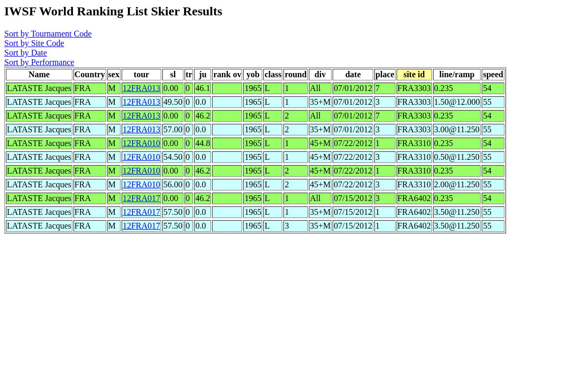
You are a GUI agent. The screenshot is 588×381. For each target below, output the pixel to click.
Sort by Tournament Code (48, 34)
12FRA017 (141, 198)
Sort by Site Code (34, 43)
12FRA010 (141, 143)
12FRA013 (141, 88)
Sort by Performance (39, 62)
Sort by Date (26, 53)
